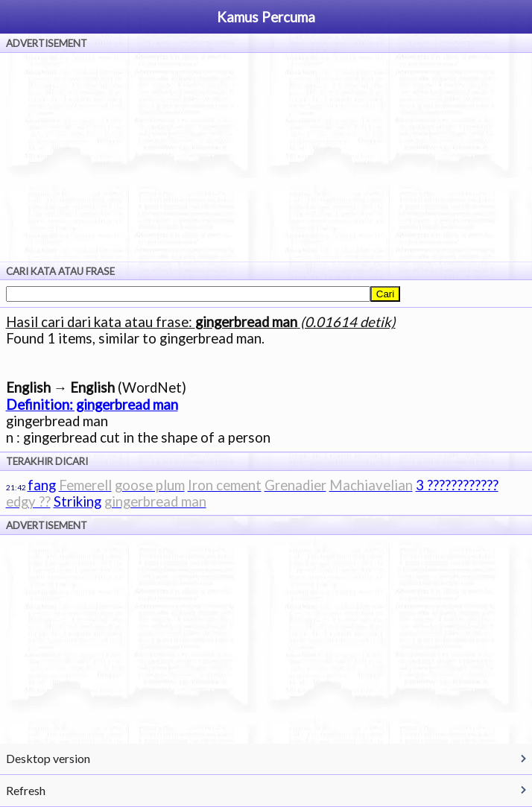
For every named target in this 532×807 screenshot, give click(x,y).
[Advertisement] (266, 157)
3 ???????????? (457, 485)
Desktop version (48, 758)
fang (42, 485)
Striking (77, 501)
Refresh (26, 790)
